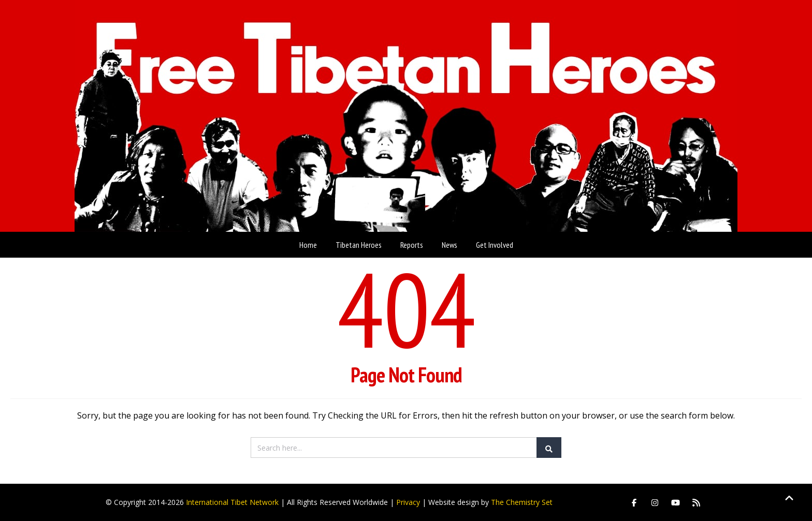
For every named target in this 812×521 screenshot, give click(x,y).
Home (308, 245)
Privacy (408, 502)
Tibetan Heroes (359, 245)
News (450, 245)
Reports (412, 245)
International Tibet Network (232, 502)
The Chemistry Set (522, 502)
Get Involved (495, 245)
